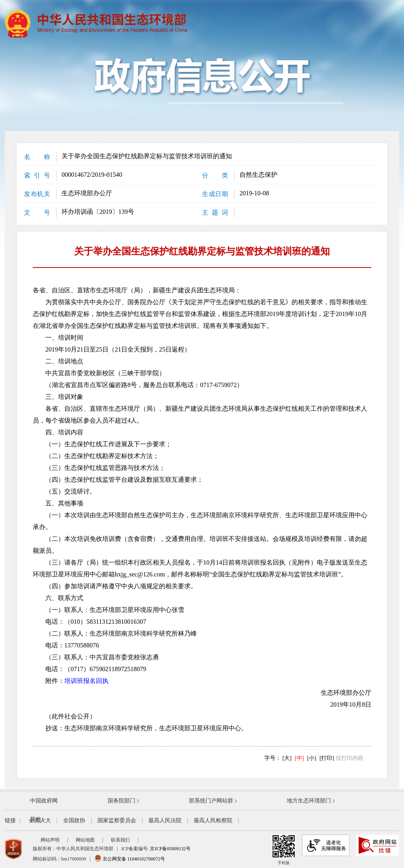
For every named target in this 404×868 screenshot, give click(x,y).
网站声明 (50, 840)
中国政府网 (44, 801)
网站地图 (85, 840)
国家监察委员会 (117, 820)
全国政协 (74, 820)
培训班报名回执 (86, 681)
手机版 (284, 850)
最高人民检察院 (213, 820)
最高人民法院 (165, 820)
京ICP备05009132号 (170, 849)
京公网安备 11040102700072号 (130, 859)
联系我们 (120, 840)
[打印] (327, 758)
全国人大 (40, 820)
